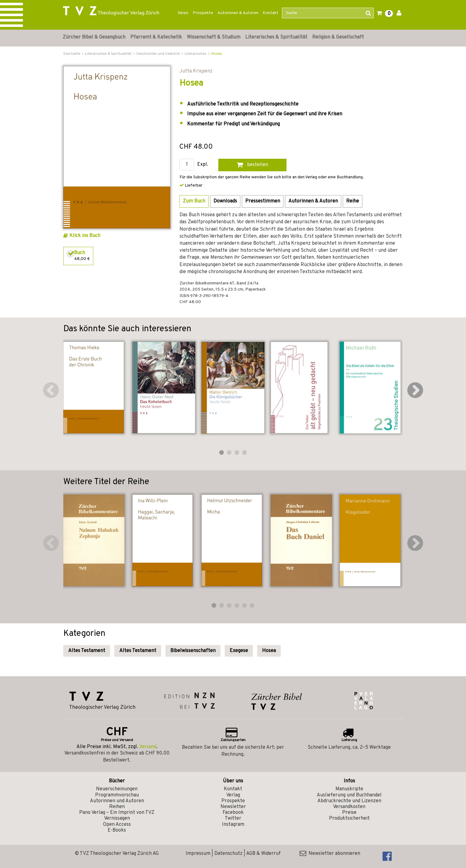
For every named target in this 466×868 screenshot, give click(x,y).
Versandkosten (349, 807)
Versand (148, 747)
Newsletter (233, 807)
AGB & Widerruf (263, 854)
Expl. (203, 165)
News (183, 13)
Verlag (233, 795)
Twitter (233, 818)
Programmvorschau (117, 795)
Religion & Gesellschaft (338, 37)
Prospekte (203, 13)
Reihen (117, 807)
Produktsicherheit (349, 818)
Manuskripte (349, 789)
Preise (349, 813)
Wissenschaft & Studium (214, 37)
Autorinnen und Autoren (117, 801)
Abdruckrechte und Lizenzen (349, 801)
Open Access (117, 825)
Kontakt (270, 13)
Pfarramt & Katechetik (156, 37)
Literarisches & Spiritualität (276, 37)
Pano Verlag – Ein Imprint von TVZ (117, 813)
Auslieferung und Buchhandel (349, 795)
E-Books (117, 830)
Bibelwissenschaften (193, 651)
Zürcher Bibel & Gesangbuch (94, 37)
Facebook (233, 813)
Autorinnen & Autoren (238, 13)
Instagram (233, 825)
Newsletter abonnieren (330, 854)
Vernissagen (117, 818)
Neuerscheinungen (117, 789)
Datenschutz (228, 854)
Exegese (239, 651)
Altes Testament (87, 651)
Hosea (216, 54)
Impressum (198, 854)
